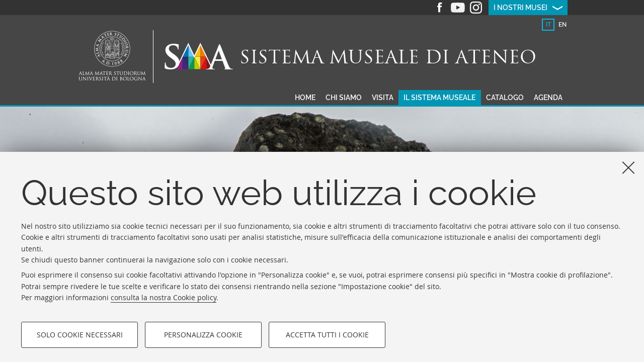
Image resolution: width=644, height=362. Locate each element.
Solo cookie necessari (80, 335)
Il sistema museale (439, 98)
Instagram (476, 8)
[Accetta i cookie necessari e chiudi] (628, 167)
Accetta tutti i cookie (327, 335)
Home (305, 98)
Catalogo (505, 98)
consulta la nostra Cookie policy (164, 297)
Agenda (548, 98)
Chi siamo (344, 98)
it (548, 25)
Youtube (458, 8)
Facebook (440, 8)
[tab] (548, 25)
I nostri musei (520, 8)
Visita (383, 98)
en (562, 25)
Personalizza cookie (203, 335)
